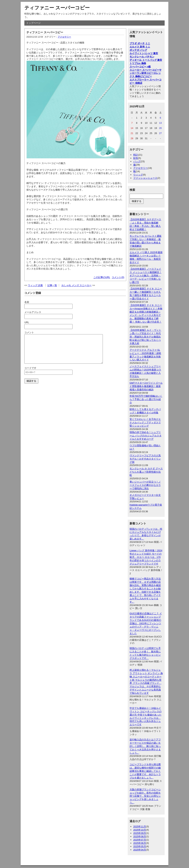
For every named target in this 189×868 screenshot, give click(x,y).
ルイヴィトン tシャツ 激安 (144, 53)
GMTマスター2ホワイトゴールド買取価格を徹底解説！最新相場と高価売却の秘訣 (146, 386)
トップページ (33, 23)
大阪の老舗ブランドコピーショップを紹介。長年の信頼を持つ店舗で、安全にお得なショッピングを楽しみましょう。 (145, 796)
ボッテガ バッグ (138, 50)
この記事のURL (102, 277)
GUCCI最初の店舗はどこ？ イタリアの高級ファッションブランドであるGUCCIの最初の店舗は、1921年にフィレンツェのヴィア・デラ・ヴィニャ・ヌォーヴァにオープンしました (146, 623)
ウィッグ (138, 175)
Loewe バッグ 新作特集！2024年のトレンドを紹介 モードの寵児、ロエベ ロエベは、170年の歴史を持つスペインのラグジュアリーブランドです (146, 557)
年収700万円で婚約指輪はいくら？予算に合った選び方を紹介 (146, 399)
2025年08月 (140, 836)
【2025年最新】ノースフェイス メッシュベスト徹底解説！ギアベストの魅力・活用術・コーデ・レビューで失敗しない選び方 (146, 276)
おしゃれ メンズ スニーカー (77, 285)
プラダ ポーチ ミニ (140, 43)
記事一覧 (52, 285)
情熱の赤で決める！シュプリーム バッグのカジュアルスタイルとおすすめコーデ (146, 436)
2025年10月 (140, 830)
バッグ (137, 161)
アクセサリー (64, 37)
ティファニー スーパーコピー (57, 8)
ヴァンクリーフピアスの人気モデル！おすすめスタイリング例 (145, 459)
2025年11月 (140, 826)
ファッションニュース (145, 178)
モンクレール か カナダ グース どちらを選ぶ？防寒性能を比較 (146, 472)
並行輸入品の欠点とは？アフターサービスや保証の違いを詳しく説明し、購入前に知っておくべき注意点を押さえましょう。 (145, 746)
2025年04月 (140, 850)
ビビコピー (146, 76)
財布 (136, 158)
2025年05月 (140, 846)
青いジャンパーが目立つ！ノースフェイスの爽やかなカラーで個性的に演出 (145, 485)
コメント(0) (118, 277)
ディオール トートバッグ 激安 (146, 60)
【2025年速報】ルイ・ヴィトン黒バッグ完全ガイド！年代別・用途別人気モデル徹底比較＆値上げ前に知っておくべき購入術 (145, 337)
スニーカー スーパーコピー (144, 70)
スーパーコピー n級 (140, 67)
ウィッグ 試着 (35, 285)
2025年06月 (140, 843)
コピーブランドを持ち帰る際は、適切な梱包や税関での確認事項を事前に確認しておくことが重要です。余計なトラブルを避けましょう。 (145, 771)
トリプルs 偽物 (138, 63)
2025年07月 (140, 840)
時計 (136, 155)
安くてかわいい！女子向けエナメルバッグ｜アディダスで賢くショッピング (145, 422)
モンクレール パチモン (142, 57)
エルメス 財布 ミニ (140, 47)
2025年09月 (140, 833)
